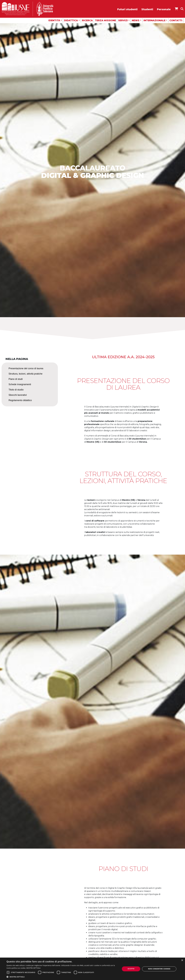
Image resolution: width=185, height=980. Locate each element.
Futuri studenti (127, 9)
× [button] (182, 960)
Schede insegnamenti (20, 384)
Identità (54, 20)
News (136, 20)
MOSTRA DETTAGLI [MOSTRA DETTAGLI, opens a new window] (33, 968)
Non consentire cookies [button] (159, 969)
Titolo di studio (16, 390)
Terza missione (105, 20)
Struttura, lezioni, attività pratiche (25, 374)
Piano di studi (16, 379)
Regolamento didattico (20, 400)
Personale (164, 9)
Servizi (123, 20)
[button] (62, 977)
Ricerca (87, 20)
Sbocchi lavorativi (18, 395)
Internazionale (154, 20)
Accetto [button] (131, 969)
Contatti (176, 20)
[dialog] (93, 969)
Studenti (147, 9)
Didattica (71, 20)
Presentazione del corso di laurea (26, 368)
